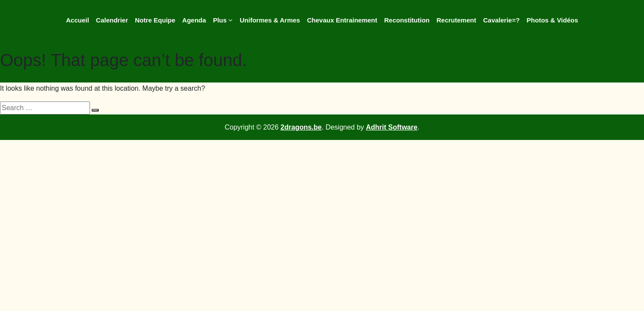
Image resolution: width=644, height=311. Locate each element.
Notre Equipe (155, 20)
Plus (223, 20)
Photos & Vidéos (553, 20)
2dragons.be (301, 127)
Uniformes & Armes (270, 20)
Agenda (194, 20)
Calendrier (112, 20)
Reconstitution (407, 20)
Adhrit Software (392, 127)
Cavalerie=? (501, 20)
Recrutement (456, 20)
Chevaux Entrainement (342, 20)
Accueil (77, 20)
